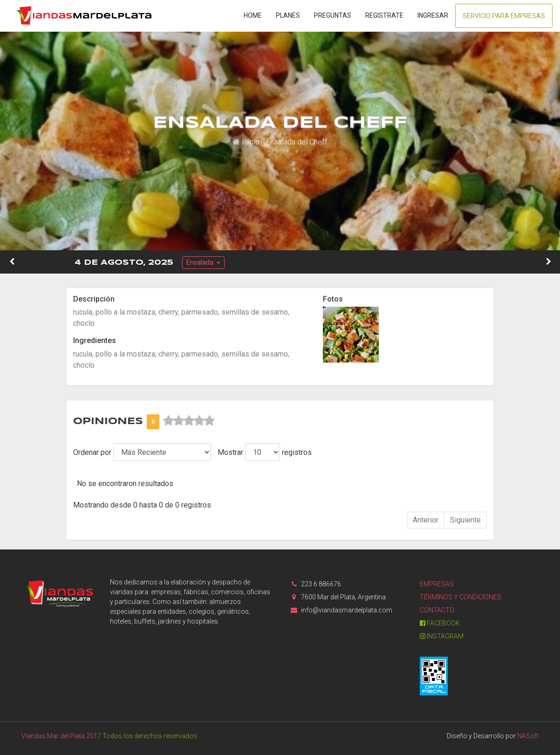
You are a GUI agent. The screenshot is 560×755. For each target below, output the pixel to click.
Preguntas (333, 15)
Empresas (437, 584)
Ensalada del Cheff (297, 142)
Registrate (384, 15)
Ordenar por (92, 452)
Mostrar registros (265, 452)
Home (253, 15)
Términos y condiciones (461, 597)
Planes (288, 15)
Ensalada (201, 262)
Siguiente (465, 520)
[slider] (189, 421)
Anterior (426, 520)
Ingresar (433, 15)
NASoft (528, 736)
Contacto (437, 610)
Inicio (246, 142)
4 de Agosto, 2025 (124, 263)
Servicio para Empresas (504, 16)
